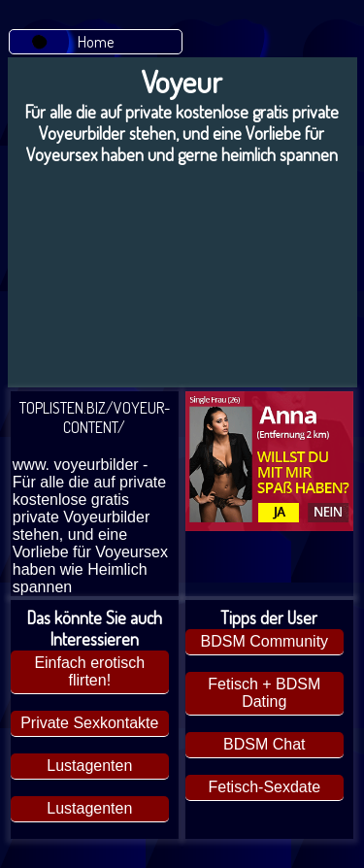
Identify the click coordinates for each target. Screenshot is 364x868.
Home (96, 42)
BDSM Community (265, 641)
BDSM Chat (264, 744)
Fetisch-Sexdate (264, 787)
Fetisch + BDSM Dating (264, 693)
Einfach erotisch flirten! (89, 671)
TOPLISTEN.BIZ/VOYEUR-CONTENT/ (95, 497)
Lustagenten (89, 766)
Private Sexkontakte (89, 723)
